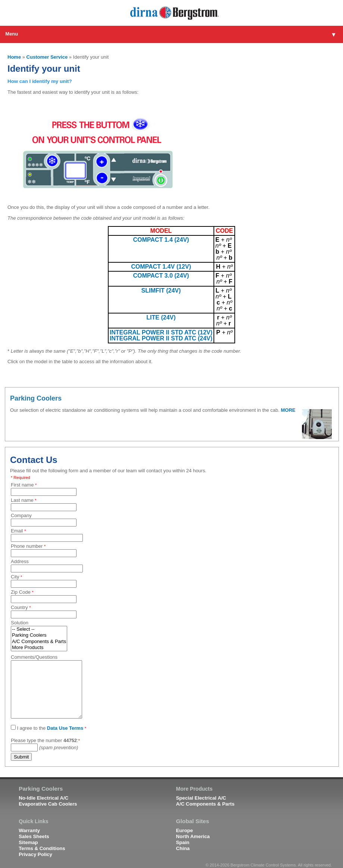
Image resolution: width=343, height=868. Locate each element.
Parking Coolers (39, 635)
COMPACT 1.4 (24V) (161, 240)
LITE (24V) (161, 317)
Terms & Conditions (42, 848)
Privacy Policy (35, 854)
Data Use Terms (65, 728)
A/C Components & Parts (39, 642)
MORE (288, 410)
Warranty (29, 830)
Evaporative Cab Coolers (48, 804)
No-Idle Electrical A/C (43, 798)
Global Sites (192, 821)
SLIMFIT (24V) (161, 291)
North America (193, 836)
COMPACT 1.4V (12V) (161, 267)
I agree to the (49, 728)
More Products (39, 648)
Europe (184, 830)
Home (14, 57)
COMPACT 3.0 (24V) (161, 276)
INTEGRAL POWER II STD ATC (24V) (161, 338)
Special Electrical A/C (201, 798)
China (183, 848)
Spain (183, 842)
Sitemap (28, 842)
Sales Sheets (34, 836)
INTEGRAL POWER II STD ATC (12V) (161, 332)
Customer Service (47, 57)
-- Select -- (39, 629)
